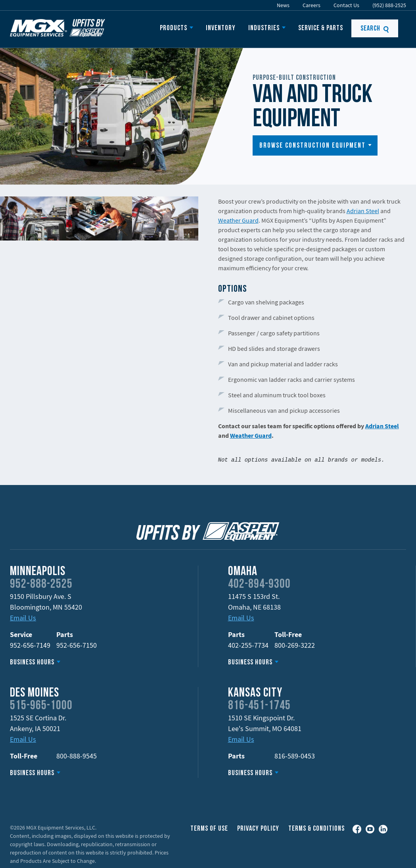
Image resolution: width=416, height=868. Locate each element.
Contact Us (346, 5)
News (283, 5)
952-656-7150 (77, 645)
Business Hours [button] (32, 663)
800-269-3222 (295, 645)
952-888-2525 (41, 585)
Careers (312, 5)
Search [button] (375, 29)
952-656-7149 (30, 645)
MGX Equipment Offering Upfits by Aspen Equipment (58, 28)
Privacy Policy (258, 829)
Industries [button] (264, 28)
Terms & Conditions (316, 829)
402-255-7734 (248, 645)
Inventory (221, 28)
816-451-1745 (259, 706)
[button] (315, 145)
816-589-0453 (295, 756)
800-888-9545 (77, 756)
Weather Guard (238, 220)
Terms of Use (209, 829)
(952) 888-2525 (389, 5)
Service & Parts (321, 28)
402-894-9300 (259, 585)
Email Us (23, 618)
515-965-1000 (41, 706)
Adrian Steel (363, 211)
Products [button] (173, 28)
